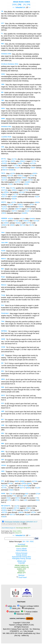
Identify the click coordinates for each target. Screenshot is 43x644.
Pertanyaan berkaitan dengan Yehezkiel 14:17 (21, 522)
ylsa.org (17, 635)
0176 (14, 159)
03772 (4, 168)
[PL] (25, 5)
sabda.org (25, 635)
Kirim (25, 524)
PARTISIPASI (21, 619)
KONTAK (13, 619)
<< (13, 7)
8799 (27, 486)
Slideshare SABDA (22, 614)
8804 (29, 483)
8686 (22, 481)
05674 (5, 170)
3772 (9, 500)
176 (11, 494)
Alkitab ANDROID (22, 546)
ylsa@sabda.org (29, 633)
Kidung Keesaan (21, 553)
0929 (33, 168)
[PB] (29, 5)
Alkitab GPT (19, 533)
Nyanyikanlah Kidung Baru (21, 557)
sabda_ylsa (11, 606)
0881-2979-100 (12, 633)
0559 (20, 163)
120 (25, 500)
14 (24, 7)
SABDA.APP (21, 569)
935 (27, 494)
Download (21, 544)
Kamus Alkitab (21, 549)
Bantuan (21, 575)
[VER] (14, 5)
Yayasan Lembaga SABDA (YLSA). (21, 625)
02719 (4, 161)
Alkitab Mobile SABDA (22, 2)
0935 (13, 161)
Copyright (21, 563)
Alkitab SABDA (17, 531)
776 (14, 496)
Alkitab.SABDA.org (22, 565)
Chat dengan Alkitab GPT (23, 528)
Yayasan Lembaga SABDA (28, 606)
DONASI (29, 619)
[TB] (20, 5)
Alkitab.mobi (21, 561)
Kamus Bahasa (21, 551)
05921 (23, 161)
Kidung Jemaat (21, 555)
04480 (12, 170)
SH (24, 542)
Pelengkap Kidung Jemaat (21, 558)
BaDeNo (21, 571)
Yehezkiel (19, 7)
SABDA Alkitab (13, 612)
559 (25, 496)
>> (30, 7)
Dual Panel (21, 577)
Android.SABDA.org (21, 567)
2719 (38, 494)
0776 (34, 161)
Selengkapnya (28, 608)
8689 (29, 488)
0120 (17, 168)
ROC (32, 542)
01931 (4, 163)
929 (38, 500)
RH (28, 542)
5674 (17, 498)
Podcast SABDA (29, 612)
